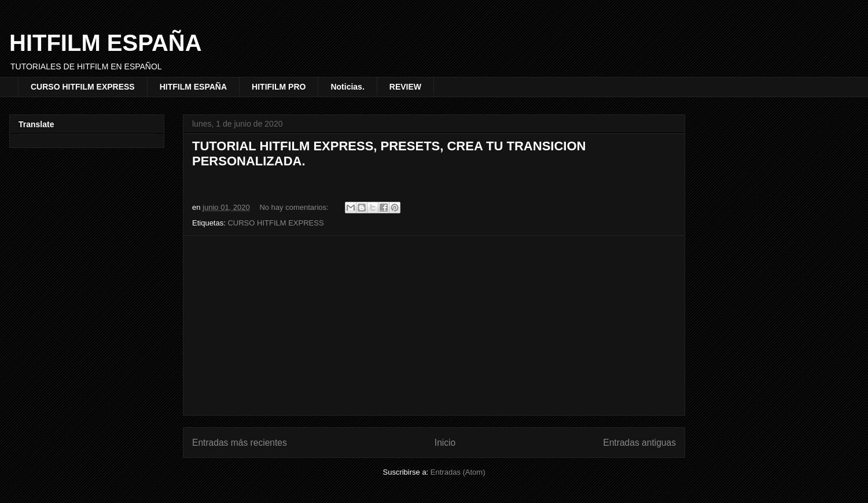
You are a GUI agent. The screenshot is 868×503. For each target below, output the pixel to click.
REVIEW (405, 87)
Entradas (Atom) (458, 472)
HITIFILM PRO (279, 87)
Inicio (445, 443)
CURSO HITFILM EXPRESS (83, 87)
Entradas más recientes (240, 443)
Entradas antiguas (639, 443)
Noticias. (347, 87)
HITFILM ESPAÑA (106, 43)
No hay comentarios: (295, 207)
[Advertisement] (434, 326)
